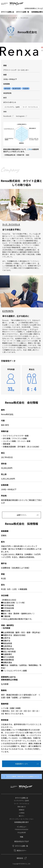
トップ (3, 18)
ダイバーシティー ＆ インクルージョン (21, 819)
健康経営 (22, 810)
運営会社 (20, 858)
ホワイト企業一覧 (23, 12)
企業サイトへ (22, 515)
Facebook (7, 116)
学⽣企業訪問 (22, 832)
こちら (30, 149)
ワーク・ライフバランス (22, 804)
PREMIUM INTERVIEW (22, 829)
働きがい (22, 816)
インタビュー (22, 827)
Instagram (20, 116)
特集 (22, 837)
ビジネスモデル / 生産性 (21, 800)
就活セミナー (22, 850)
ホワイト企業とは (8, 12)
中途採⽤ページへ (22, 764)
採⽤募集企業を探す (22, 822)
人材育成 (22, 813)
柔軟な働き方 (22, 807)
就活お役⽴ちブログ (22, 841)
